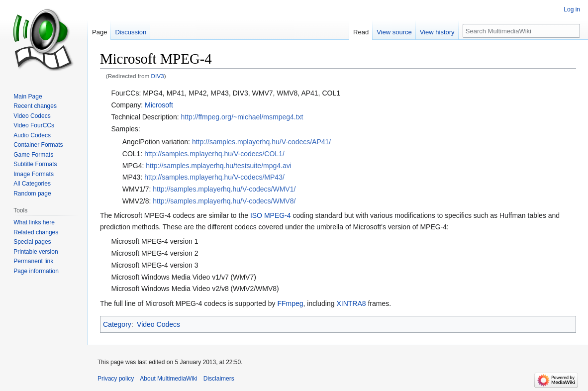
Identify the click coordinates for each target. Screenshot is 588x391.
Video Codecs (158, 324)
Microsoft (159, 105)
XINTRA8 (351, 303)
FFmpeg (290, 303)
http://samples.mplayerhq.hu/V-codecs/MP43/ (214, 177)
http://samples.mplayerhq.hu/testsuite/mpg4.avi (219, 166)
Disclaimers (219, 379)
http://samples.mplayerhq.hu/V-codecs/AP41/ (261, 142)
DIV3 (158, 76)
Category (117, 324)
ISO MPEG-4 (271, 215)
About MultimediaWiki (168, 379)
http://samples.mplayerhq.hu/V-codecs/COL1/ (214, 154)
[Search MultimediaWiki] (521, 31)
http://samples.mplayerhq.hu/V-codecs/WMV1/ (224, 189)
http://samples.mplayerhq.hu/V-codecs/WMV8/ (224, 201)
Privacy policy (116, 379)
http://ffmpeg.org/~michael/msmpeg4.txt (242, 117)
